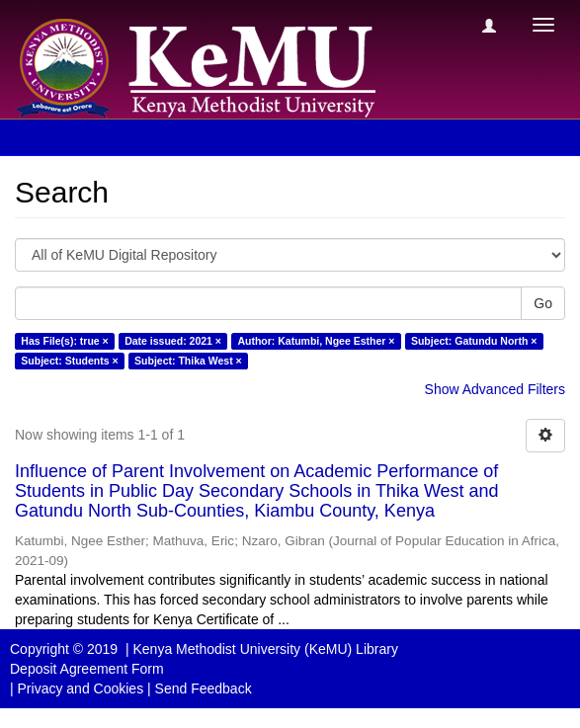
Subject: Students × (69, 361)
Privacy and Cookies (81, 688)
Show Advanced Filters (495, 389)
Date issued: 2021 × (173, 341)
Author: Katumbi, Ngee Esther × (316, 341)
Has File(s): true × (64, 341)
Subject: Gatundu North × (474, 341)
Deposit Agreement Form (87, 669)
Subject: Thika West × (188, 361)
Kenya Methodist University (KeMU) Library (265, 649)
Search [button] (58, 137)
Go (543, 303)
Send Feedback (204, 688)
